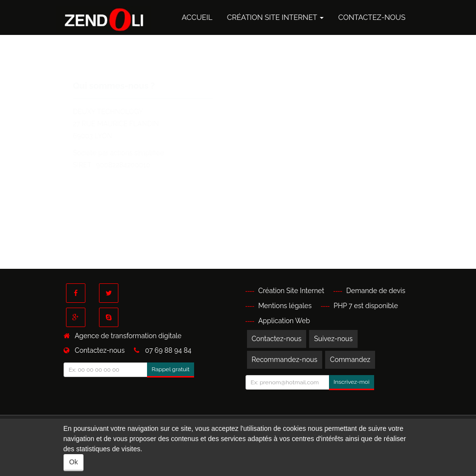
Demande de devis (376, 291)
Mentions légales (285, 306)
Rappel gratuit (171, 369)
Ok (74, 462)
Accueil (197, 17)
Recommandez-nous (285, 360)
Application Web (284, 321)
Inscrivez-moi (352, 382)
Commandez (350, 360)
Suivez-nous (333, 339)
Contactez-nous (372, 17)
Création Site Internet (275, 17)
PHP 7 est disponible (366, 306)
